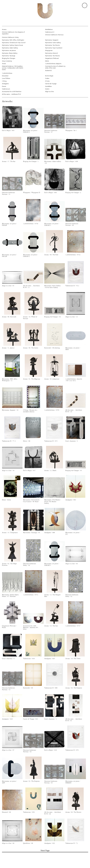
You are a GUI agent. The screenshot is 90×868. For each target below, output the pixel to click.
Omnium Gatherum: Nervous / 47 (51, 131)
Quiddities (48, 86)
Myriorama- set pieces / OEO (73, 349)
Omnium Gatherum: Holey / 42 (72, 596)
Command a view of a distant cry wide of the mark (55, 67)
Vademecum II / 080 (51, 688)
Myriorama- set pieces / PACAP (9, 256)
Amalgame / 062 (71, 500)
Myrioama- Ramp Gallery (10, 53)
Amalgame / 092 (50, 843)
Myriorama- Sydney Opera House (12, 45)
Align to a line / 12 (72, 317)
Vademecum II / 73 (72, 843)
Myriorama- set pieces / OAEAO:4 (30, 131)
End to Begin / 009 (51, 193)
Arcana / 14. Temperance (10, 533)
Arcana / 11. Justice (8, 348)
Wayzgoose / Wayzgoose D (32, 193)
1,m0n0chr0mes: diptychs (53, 63)
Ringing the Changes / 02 (53, 317)
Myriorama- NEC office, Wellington (13, 40)
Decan (4, 86)
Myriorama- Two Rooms (52, 45)
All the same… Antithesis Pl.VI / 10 (74, 411)
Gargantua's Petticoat (52, 58)
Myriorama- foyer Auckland (54, 48)
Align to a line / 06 (8, 843)
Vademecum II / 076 (72, 750)
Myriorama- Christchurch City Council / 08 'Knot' (31, 501)
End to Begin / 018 (51, 750)
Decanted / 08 (6, 812)
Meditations (49, 29)
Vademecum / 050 (29, 812)
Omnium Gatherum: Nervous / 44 (30, 751)
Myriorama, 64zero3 (51, 53)
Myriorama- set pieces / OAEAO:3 (52, 224)
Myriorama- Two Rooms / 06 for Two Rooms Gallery (53, 502)
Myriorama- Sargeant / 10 (10, 410)
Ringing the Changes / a (73, 193)
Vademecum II (50, 32)
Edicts (47, 61)
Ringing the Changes (9, 58)
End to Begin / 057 (29, 470)
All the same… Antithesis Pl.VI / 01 (74, 720)
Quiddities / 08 (28, 843)
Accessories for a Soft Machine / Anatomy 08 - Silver (31, 628)
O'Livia (47, 81)
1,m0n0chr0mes (7, 73)
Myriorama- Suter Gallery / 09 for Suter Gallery (52, 287)
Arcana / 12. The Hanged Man (52, 596)
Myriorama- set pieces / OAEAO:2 (30, 256)
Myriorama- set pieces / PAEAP (9, 224)
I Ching (4, 81)
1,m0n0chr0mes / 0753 (31, 595)
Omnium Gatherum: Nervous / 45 (51, 782)
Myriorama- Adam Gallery (10, 48)
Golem (47, 89)
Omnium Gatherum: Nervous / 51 (9, 193)
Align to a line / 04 (72, 564)
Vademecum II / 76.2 (72, 286)
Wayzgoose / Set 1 (71, 130)
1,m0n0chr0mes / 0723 (73, 255)
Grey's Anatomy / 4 (8, 659)
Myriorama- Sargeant (52, 40)
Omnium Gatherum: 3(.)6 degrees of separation (13, 33)
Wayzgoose (49, 50)
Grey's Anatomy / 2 (72, 441)
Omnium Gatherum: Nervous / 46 (72, 224)
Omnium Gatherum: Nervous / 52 (9, 689)
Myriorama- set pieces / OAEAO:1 (52, 564)
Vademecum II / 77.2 (9, 441)
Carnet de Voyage (51, 84)
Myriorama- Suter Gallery (53, 42)
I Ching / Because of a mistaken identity (30, 411)
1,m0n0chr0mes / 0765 (52, 410)
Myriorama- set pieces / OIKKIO (73, 782)
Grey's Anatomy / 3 (51, 719)
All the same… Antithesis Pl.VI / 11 (31, 287)
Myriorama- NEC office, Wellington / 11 (10, 380)
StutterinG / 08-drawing (52, 348)
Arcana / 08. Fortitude (9, 317)
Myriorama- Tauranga (9, 56)
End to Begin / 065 (8, 130)
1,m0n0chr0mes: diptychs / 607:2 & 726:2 (74, 380)
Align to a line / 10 (8, 470)
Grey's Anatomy (7, 61)
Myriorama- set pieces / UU (73, 533)
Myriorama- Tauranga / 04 (32, 533)
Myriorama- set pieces (9, 50)
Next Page (45, 851)
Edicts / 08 (27, 441)
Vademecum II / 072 (51, 441)
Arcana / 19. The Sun (51, 626)
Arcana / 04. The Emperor (74, 688)
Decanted (5, 76)
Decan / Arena (6, 500)
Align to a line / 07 (8, 750)
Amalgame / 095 (50, 659)
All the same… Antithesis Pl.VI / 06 (53, 813)
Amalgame (5, 84)
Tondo (4, 63)
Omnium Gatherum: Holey (10, 37)
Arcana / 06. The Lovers (31, 348)
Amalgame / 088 (50, 533)
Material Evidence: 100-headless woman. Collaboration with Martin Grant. (13, 68)
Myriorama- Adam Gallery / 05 (53, 162)
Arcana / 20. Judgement (52, 379)
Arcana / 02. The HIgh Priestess (9, 564)
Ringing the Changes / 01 (74, 470)
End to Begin (49, 76)
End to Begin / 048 (72, 161)
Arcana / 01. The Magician (32, 379)
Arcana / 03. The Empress (31, 781)
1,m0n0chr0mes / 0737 (73, 626)
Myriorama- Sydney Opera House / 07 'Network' (10, 596)
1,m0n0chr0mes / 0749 (31, 224)
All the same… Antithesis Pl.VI (11, 94)
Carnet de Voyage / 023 (31, 719)
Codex (47, 78)
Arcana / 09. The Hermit (73, 812)
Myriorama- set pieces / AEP (9, 782)
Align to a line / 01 (8, 286)
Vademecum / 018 (29, 659)
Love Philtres (6, 78)
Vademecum (6, 89)
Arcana (4, 29)
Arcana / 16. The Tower (73, 659)
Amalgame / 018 (7, 719)
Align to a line (49, 91)
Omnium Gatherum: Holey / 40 (30, 564)
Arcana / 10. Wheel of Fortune (30, 318)
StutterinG (48, 70)
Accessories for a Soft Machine (12, 91)
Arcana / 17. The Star (9, 161)
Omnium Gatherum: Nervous (54, 35)
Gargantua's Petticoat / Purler (9, 627)
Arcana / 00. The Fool (51, 255)
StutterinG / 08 (28, 688)
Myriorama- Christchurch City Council (14, 42)
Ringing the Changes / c (31, 161)
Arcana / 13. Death (50, 470)
